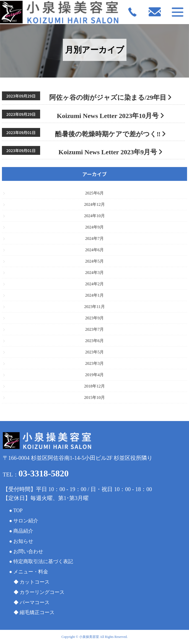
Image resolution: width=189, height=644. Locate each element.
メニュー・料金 (31, 572)
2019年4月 (95, 375)
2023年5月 (95, 352)
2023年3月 (95, 363)
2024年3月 (95, 273)
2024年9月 (95, 227)
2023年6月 (95, 341)
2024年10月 (94, 216)
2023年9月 (95, 318)
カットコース (35, 582)
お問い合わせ (28, 551)
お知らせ (23, 541)
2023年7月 (95, 329)
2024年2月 (95, 284)
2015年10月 (94, 397)
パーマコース (35, 602)
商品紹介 (23, 531)
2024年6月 (95, 250)
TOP (18, 510)
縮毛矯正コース (37, 612)
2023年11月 (94, 307)
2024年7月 (95, 238)
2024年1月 (95, 295)
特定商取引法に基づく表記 (43, 561)
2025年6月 (95, 193)
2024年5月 (95, 261)
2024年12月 (94, 204)
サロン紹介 (26, 521)
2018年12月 (94, 386)
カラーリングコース (42, 592)
